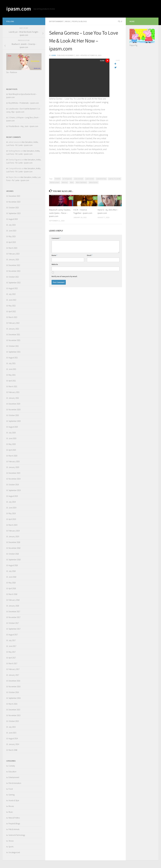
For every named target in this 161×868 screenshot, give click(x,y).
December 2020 (14, 404)
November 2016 (14, 687)
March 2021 (13, 386)
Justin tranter (90, 179)
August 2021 (13, 358)
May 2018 (12, 583)
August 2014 (13, 738)
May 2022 (12, 306)
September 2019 (15, 490)
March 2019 (13, 525)
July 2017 (12, 640)
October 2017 (14, 623)
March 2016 (13, 704)
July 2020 (12, 433)
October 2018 (14, 554)
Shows (11, 841)
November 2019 (14, 479)
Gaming (12, 795)
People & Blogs (79, 21)
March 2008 (13, 750)
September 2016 (15, 698)
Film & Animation (15, 783)
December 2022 (14, 265)
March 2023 (13, 248)
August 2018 (13, 565)
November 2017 (14, 617)
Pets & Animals (14, 829)
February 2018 (14, 600)
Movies (11, 806)
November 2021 (14, 340)
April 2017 (12, 658)
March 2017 (13, 663)
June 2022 (12, 300)
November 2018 (14, 548)
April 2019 (12, 519)
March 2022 (13, 317)
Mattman (65, 182)
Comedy (12, 766)
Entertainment (56, 21)
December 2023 (14, 196)
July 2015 (12, 727)
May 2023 (12, 236)
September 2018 (15, 560)
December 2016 (14, 681)
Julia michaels (79, 179)
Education (12, 772)
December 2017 (14, 612)
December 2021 (14, 335)
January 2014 (14, 744)
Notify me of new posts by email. (65, 276)
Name (54, 255)
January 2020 (14, 467)
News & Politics (14, 818)
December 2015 (14, 710)
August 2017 (13, 635)
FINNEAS (58, 179)
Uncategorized (14, 852)
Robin (72, 182)
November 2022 (14, 271)
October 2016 (14, 692)
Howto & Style (14, 800)
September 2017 (15, 629)
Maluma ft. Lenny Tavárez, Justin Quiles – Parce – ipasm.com (60, 213)
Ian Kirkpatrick (67, 179)
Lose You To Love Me (115, 179)
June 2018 (12, 577)
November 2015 (14, 715)
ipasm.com (19, 9)
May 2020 (12, 444)
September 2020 (15, 421)
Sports (11, 847)
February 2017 (14, 669)
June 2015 (12, 733)
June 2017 (12, 646)
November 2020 (14, 410)
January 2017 (14, 675)
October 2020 (14, 415)
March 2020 (13, 456)
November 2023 (14, 202)
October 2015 (14, 721)
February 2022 (14, 323)
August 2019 (13, 496)
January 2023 (14, 259)
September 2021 (15, 352)
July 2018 (12, 571)
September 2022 (15, 283)
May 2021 (12, 375)
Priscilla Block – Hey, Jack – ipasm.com (23, 126)
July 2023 (12, 225)
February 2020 (14, 461)
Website (55, 264)
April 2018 (12, 588)
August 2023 (13, 219)
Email (90, 255)
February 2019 (14, 531)
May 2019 (12, 513)
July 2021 (12, 363)
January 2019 (14, 536)
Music (68, 21)
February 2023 (14, 254)
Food (11, 789)
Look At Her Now (101, 179)
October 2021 (14, 346)
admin (54, 55)
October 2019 (14, 485)
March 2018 (13, 594)
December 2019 (14, 473)
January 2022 (14, 329)
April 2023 (12, 242)
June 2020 (12, 438)
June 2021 (12, 369)
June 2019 (12, 508)
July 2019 (12, 502)
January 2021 (14, 398)
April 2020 (12, 450)
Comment (56, 238)
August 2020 (13, 427)
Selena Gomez (93, 182)
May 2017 (12, 652)
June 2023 (12, 231)
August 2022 (13, 288)
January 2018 (14, 606)
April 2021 (12, 381)
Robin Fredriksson (81, 182)
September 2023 (15, 213)
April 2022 (12, 311)
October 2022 (14, 277)
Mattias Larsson (55, 182)
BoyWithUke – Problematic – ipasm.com (24, 103)
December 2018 (14, 542)
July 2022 (12, 294)
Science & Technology (17, 835)
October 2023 (14, 208)
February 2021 (14, 392)
